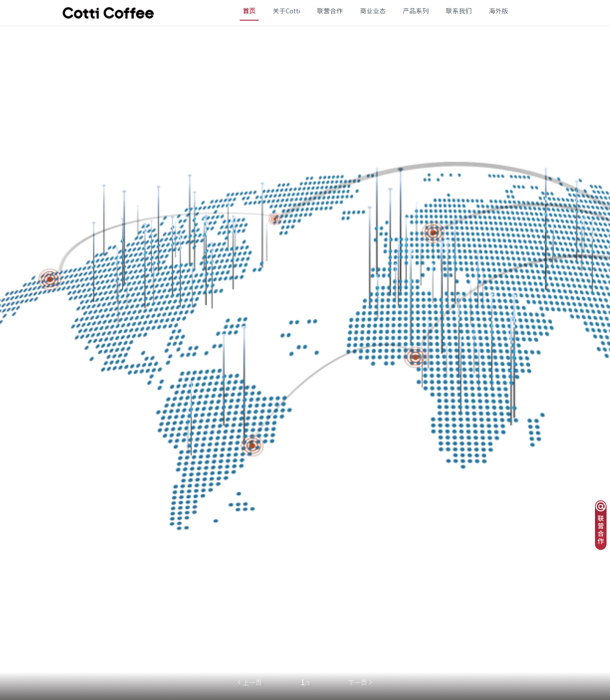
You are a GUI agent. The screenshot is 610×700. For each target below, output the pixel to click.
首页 (249, 11)
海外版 (499, 11)
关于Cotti (286, 11)
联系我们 (459, 11)
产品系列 (416, 11)
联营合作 (330, 11)
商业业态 (373, 11)
